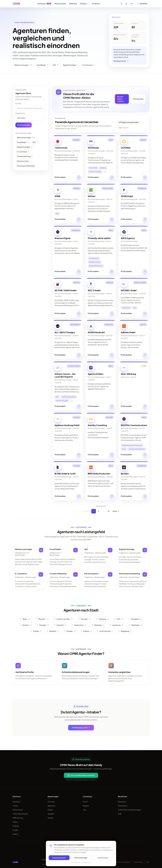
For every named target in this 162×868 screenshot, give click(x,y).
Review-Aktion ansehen (122, 99)
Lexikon (15, 834)
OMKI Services (18, 818)
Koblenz (86, 631)
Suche (18, 104)
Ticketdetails (138, 99)
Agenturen (52, 806)
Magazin (86, 806)
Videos (15, 822)
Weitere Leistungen (26, 138)
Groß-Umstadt (105, 631)
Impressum (122, 802)
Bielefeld (53, 631)
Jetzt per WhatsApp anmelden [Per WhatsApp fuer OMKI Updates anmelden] (81, 775)
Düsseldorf (135, 619)
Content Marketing (25, 156)
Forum (85, 802)
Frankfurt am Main (63, 619)
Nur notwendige (81, 858)
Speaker (51, 814)
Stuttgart (85, 619)
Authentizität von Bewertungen (129, 810)
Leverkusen (116, 625)
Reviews (84, 4)
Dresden (70, 631)
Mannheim (98, 625)
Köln (119, 619)
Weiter (116, 511)
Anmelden (142, 4)
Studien (15, 830)
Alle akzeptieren (59, 858)
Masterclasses (60, 4)
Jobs (85, 810)
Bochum (26, 625)
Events (50, 810)
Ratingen (43, 625)
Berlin (25, 619)
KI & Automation (24, 161)
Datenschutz (123, 806)
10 (108, 511)
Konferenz (44, 4)
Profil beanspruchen (81, 728)
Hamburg (103, 619)
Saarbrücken (79, 625)
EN (132, 4)
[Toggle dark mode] (126, 4)
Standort (20, 113)
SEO (35, 142)
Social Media (23, 142)
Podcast (16, 826)
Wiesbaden (135, 625)
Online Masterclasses (20, 814)
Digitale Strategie (24, 147)
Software (51, 802)
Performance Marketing (26, 166)
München (42, 619)
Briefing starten (121, 61)
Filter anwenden (24, 125)
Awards (50, 818)
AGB (120, 814)
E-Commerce (23, 152)
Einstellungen (103, 858)
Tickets (15, 806)
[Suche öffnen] (121, 4)
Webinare (73, 4)
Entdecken (97, 4)
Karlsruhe (60, 625)
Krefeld (36, 631)
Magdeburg (125, 631)
